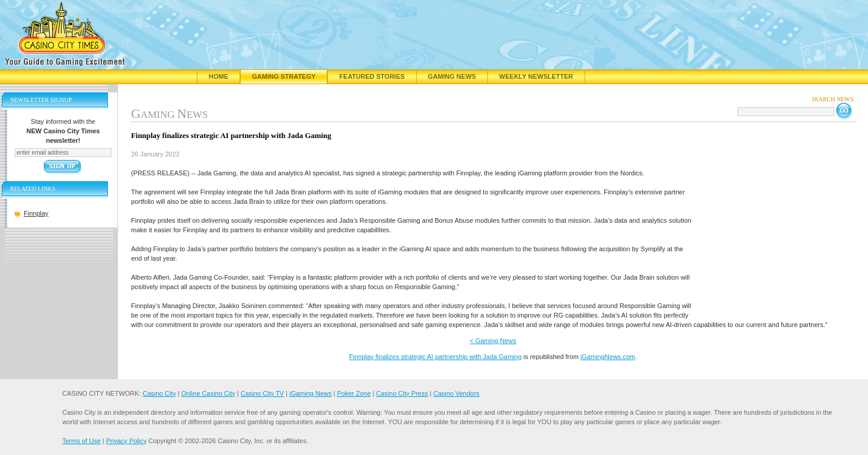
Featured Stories (372, 76)
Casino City (159, 393)
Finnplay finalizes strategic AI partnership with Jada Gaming (435, 357)
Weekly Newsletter (536, 76)
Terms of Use (82, 441)
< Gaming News (493, 341)
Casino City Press (402, 393)
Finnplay (36, 213)
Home (218, 76)
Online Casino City (208, 393)
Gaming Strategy (284, 76)
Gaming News (452, 76)
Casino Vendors (457, 393)
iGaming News (311, 393)
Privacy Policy (126, 441)
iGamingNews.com (608, 357)
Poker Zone (354, 393)
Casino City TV (262, 393)
